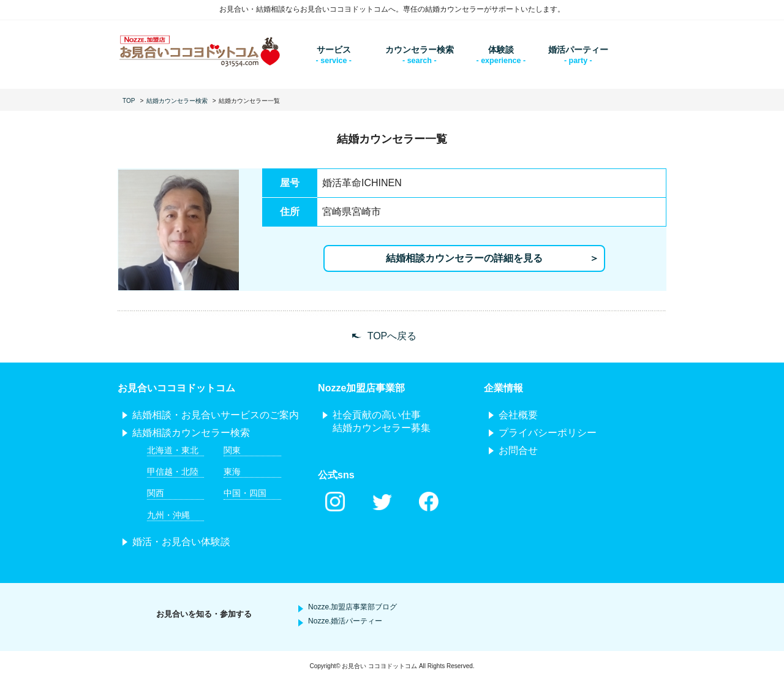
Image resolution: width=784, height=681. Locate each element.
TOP (129, 101)
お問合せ (518, 450)
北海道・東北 (173, 450)
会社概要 (518, 415)
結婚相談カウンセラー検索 (191, 433)
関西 (156, 493)
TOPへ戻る (392, 336)
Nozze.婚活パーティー (345, 621)
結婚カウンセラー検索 (177, 101)
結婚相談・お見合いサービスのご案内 (216, 415)
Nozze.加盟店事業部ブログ (352, 607)
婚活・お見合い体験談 (181, 542)
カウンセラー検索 (420, 50)
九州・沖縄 (168, 515)
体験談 (501, 50)
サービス (334, 50)
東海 (232, 472)
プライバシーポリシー (548, 433)
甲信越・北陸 (173, 472)
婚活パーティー (578, 50)
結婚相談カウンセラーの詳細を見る (464, 258)
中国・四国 (245, 493)
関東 (232, 450)
